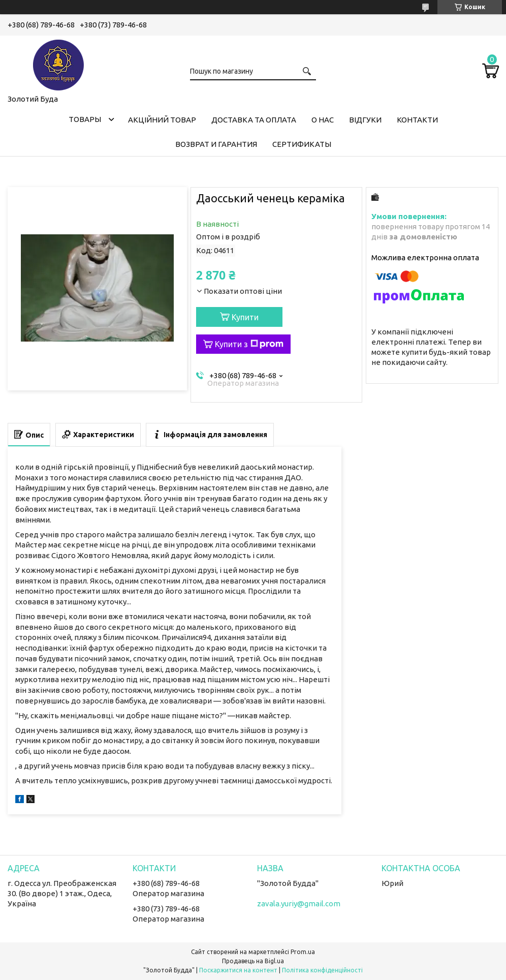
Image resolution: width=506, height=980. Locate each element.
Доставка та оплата (254, 120)
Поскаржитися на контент (238, 970)
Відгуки (365, 120)
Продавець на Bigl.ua (253, 961)
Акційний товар (162, 120)
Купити (245, 317)
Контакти (417, 120)
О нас (323, 120)
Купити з (249, 344)
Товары (85, 119)
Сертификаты (302, 144)
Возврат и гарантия (216, 144)
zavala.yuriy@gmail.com (299, 904)
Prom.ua (303, 952)
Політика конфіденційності (322, 970)
